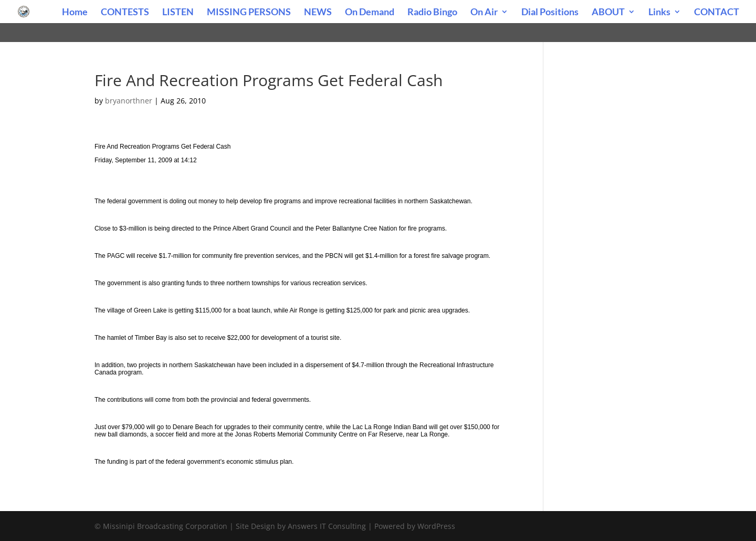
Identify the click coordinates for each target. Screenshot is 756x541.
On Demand (370, 13)
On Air (484, 13)
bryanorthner (129, 101)
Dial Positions (550, 13)
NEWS (318, 13)
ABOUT (608, 13)
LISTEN (178, 13)
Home (75, 13)
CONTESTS (125, 13)
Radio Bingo (432, 13)
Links (659, 13)
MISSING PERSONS (249, 13)
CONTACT (717, 13)
